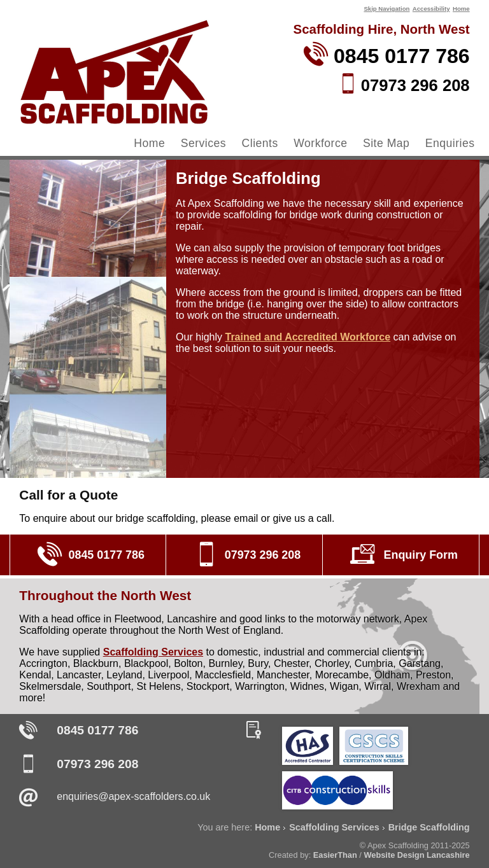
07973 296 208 (97, 764)
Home (461, 9)
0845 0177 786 (97, 730)
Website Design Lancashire (416, 855)
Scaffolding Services (153, 652)
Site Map (386, 143)
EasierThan (335, 855)
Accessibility (431, 9)
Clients (260, 143)
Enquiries (450, 143)
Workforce (320, 143)
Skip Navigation (386, 9)
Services (203, 143)
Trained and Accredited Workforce (308, 337)
